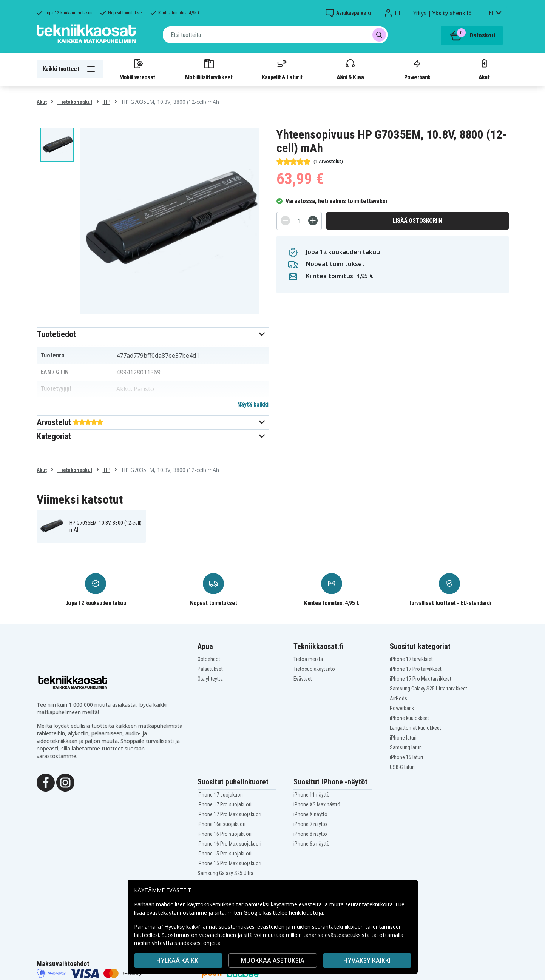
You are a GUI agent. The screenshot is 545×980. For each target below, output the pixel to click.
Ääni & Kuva (350, 69)
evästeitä (311, 904)
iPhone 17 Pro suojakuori (225, 804)
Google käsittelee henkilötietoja (283, 913)
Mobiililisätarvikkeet (209, 69)
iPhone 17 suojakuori (220, 795)
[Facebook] (46, 782)
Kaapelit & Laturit (282, 69)
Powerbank (417, 69)
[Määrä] (299, 221)
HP (107, 102)
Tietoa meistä (308, 659)
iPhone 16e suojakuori (222, 824)
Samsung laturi (406, 747)
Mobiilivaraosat (137, 69)
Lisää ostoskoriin (418, 221)
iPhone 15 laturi (406, 757)
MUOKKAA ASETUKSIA (273, 960)
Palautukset (210, 669)
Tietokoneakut (75, 102)
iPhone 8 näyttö (310, 834)
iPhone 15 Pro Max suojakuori (229, 863)
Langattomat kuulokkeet (415, 728)
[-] (285, 221)
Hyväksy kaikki (367, 960)
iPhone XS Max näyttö (317, 804)
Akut (484, 69)
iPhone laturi (403, 738)
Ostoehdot (209, 659)
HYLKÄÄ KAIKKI (178, 960)
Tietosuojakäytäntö (314, 669)
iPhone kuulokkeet (409, 718)
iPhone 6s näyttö (312, 844)
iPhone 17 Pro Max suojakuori (229, 814)
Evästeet (303, 679)
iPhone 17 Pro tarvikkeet (416, 669)
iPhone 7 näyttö (310, 824)
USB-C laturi (402, 767)
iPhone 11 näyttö (312, 795)
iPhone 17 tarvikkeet (411, 659)
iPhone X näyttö (310, 814)
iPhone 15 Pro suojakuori (225, 854)
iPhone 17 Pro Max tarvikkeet (421, 679)
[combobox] (275, 35)
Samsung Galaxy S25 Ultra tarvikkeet (428, 689)
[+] (313, 221)
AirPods (398, 698)
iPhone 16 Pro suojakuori (225, 834)
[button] (153, 334)
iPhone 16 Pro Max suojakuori (229, 844)
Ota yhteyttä (210, 679)
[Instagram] (65, 782)
